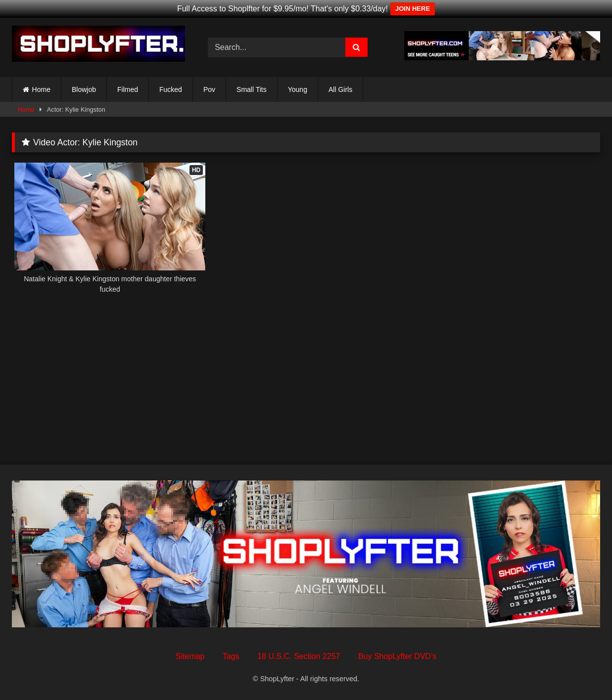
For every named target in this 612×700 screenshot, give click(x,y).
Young (298, 89)
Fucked (171, 89)
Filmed (128, 89)
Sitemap (190, 656)
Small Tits (252, 89)
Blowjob (84, 89)
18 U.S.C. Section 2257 (299, 656)
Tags (231, 656)
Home (41, 89)
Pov (209, 89)
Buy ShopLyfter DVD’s (397, 656)
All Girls (340, 89)
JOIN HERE (413, 9)
